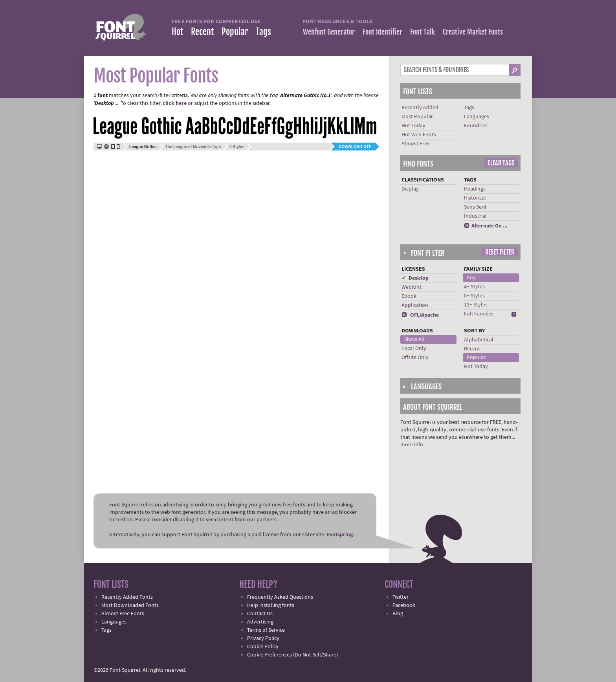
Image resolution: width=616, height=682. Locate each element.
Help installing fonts (271, 605)
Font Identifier (382, 32)
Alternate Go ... (486, 226)
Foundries (476, 126)
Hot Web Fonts (419, 135)
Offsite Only (415, 357)
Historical (475, 198)
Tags (263, 32)
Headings (475, 189)
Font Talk (423, 32)
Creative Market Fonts (473, 32)
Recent (202, 32)
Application (415, 305)
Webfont (412, 287)
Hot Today (413, 126)
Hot (177, 32)
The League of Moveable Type (193, 147)
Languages (477, 117)
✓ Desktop (415, 278)
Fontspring (340, 535)
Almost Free (416, 144)
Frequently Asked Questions (280, 597)
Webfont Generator (329, 32)
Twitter (401, 597)
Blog (398, 614)
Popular (235, 32)
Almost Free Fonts (123, 614)
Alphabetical (479, 340)
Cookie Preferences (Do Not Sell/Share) (292, 655)
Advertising (260, 622)
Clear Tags (501, 163)
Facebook (404, 605)
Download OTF (355, 147)
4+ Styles (474, 287)
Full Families (479, 314)
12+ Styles (476, 305)
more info (412, 445)
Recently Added (420, 108)
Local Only (414, 348)
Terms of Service (266, 630)
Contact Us (260, 614)
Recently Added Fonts (127, 597)
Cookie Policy (263, 647)
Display (410, 189)
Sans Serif (475, 207)
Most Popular (417, 117)
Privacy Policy (263, 638)
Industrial (475, 216)
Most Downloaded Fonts (130, 605)
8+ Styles (474, 296)
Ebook (409, 296)
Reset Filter (500, 252)
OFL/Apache (420, 315)
